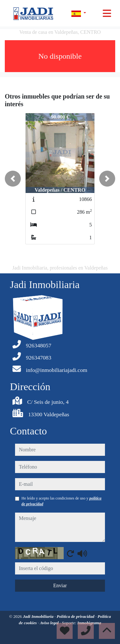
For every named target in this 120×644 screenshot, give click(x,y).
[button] (13, 179)
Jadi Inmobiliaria (39, 616)
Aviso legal (50, 623)
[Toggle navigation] (107, 13)
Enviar (60, 585)
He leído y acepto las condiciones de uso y (61, 501)
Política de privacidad (76, 616)
